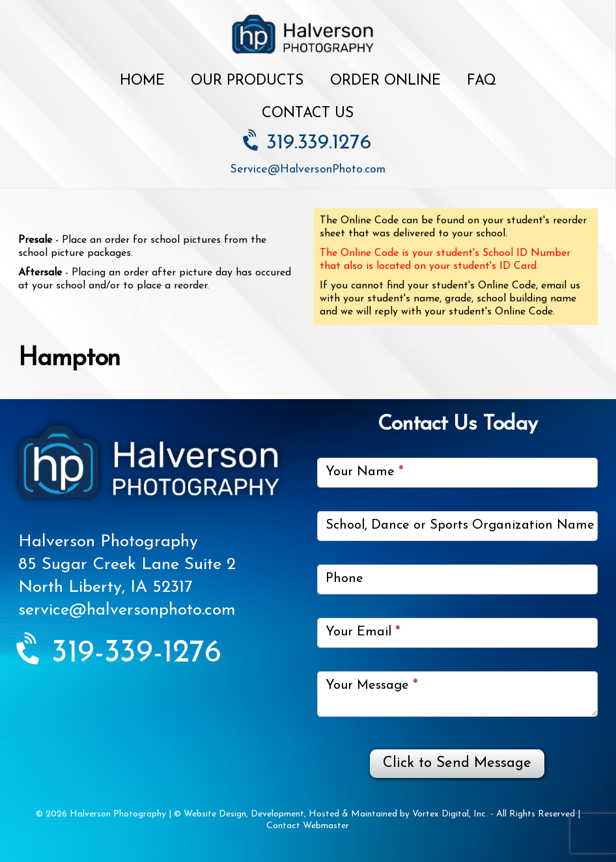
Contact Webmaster (308, 826)
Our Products (247, 81)
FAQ (482, 81)
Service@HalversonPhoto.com (308, 170)
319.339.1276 (308, 143)
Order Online (385, 81)
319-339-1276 (120, 654)
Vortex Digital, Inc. (450, 814)
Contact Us (308, 114)
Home (142, 81)
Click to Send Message (457, 763)
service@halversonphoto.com (127, 610)
